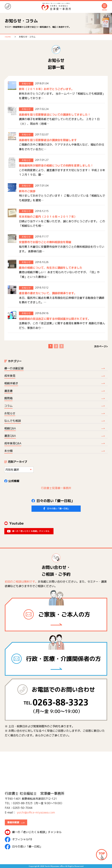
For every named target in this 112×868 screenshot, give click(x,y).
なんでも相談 (13, 421)
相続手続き (11, 383)
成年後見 (10, 376)
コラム (8, 406)
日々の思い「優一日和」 (24, 847)
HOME (8, 37)
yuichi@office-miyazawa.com (36, 812)
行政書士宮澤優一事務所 (56, 488)
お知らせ (10, 413)
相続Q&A (10, 428)
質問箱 (8, 398)
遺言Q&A (10, 436)
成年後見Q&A (13, 443)
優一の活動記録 (14, 368)
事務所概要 (13, 822)
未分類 (8, 451)
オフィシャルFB (18, 839)
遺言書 (8, 391)
